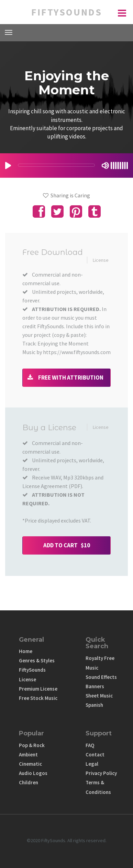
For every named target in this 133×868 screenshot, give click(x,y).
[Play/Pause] (8, 166)
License (101, 260)
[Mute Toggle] (105, 166)
